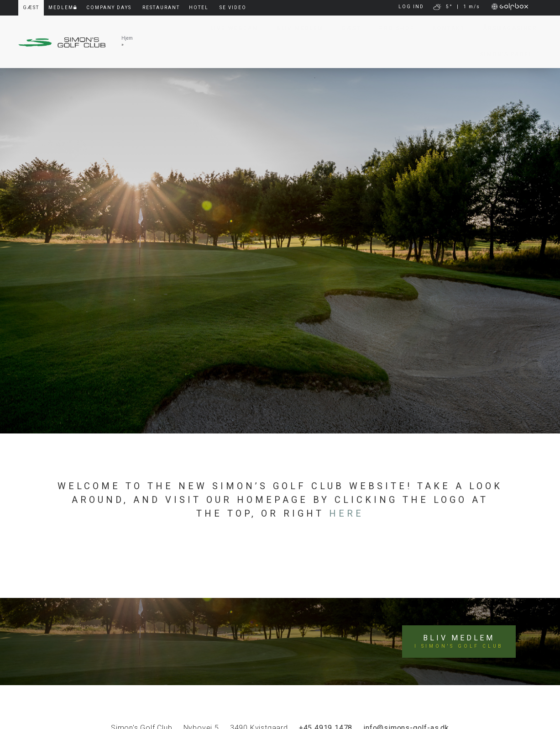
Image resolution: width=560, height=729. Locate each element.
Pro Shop (392, 28)
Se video (233, 8)
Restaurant (161, 8)
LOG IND (411, 7)
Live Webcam (230, 28)
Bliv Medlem (295, 28)
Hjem (127, 38)
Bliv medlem (459, 642)
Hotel (199, 8)
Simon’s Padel (502, 54)
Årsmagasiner (505, 28)
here (346, 513)
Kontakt (444, 28)
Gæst (347, 28)
